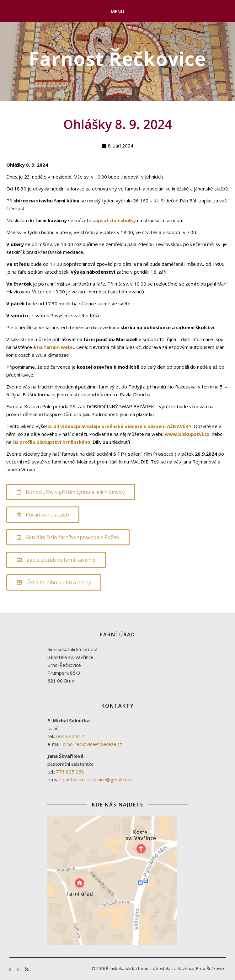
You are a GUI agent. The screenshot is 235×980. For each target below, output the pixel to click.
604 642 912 (70, 736)
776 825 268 (70, 772)
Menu (118, 11)
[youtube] (19, 969)
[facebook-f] (11, 969)
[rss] (27, 969)
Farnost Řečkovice (117, 59)
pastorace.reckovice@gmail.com (97, 779)
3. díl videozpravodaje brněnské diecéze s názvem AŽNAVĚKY (120, 426)
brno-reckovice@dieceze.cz (92, 744)
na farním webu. (57, 347)
